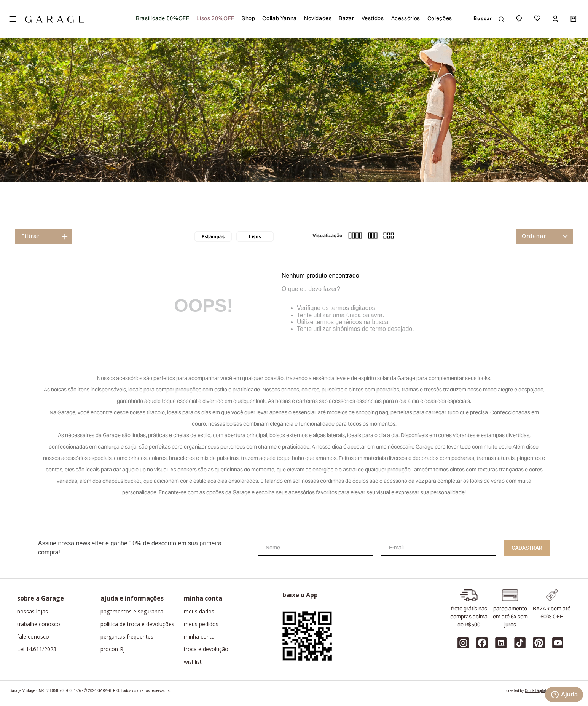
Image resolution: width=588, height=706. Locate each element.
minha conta (199, 637)
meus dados (199, 612)
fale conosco (33, 637)
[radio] (355, 236)
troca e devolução (206, 649)
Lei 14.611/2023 (37, 649)
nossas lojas (33, 612)
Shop (249, 19)
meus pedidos (201, 624)
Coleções (440, 19)
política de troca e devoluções (137, 624)
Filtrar (30, 237)
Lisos (255, 237)
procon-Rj (113, 649)
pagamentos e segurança (132, 612)
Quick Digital (535, 691)
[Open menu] (13, 19)
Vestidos (373, 19)
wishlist (193, 662)
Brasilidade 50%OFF (163, 19)
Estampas (213, 237)
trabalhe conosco (39, 624)
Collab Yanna (280, 19)
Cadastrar (527, 548)
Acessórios (406, 19)
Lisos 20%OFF (215, 19)
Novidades (318, 19)
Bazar (346, 19)
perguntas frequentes (127, 637)
